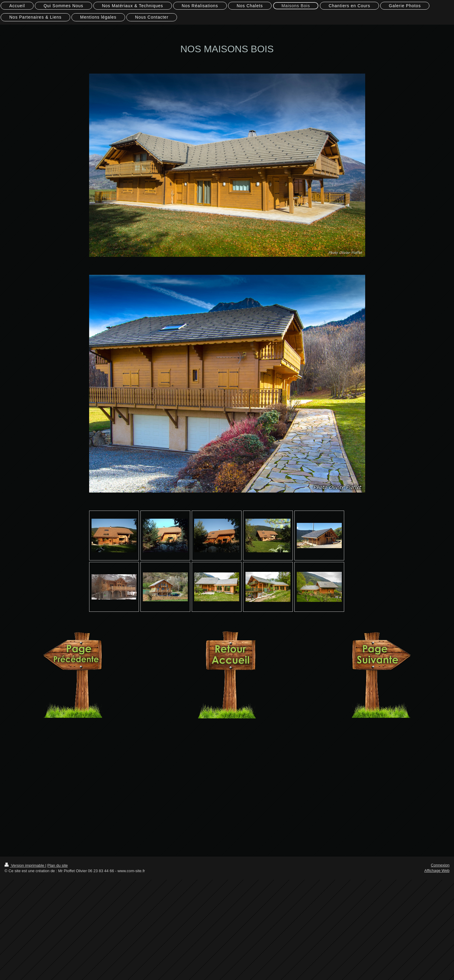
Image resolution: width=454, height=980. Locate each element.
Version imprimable (25, 865)
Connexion (440, 865)
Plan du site (58, 865)
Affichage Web (437, 871)
